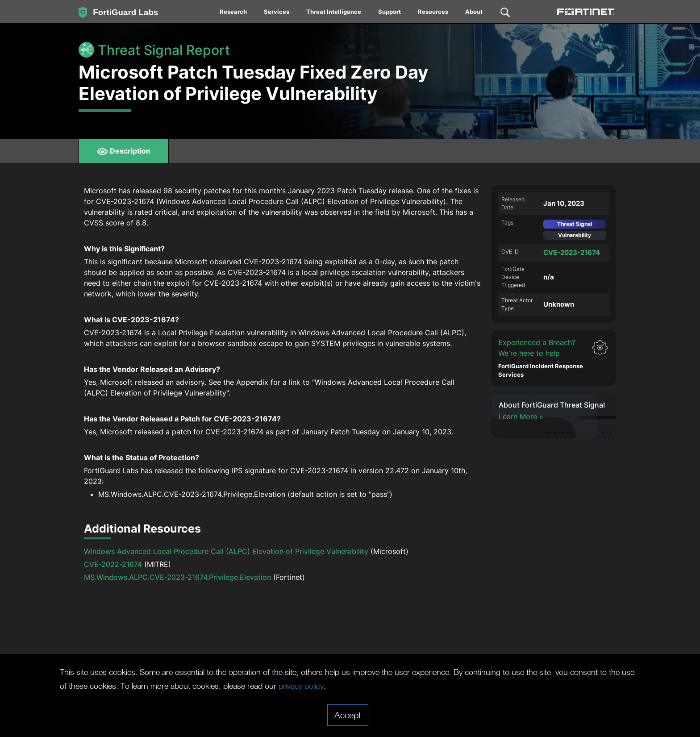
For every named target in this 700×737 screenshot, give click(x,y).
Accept (348, 715)
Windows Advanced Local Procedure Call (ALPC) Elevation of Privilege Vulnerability (226, 551)
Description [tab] (124, 151)
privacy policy (405, 686)
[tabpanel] (350, 400)
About (474, 12)
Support (390, 12)
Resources (433, 12)
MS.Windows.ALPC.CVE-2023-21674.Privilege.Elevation (177, 577)
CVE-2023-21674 (572, 252)
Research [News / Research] (233, 12)
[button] (554, 358)
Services (277, 12)
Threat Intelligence (334, 12)
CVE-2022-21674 (113, 564)
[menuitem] (234, 12)
